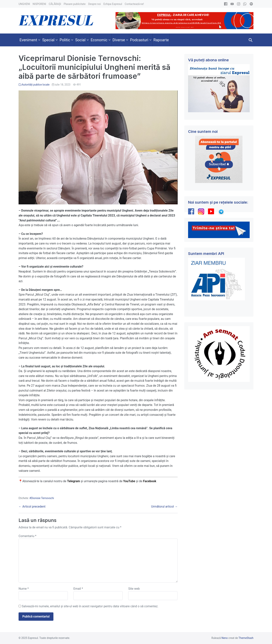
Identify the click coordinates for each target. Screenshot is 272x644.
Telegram (73, 481)
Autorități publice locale (36, 85)
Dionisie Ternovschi (43, 498)
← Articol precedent (32, 507)
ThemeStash (246, 638)
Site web (134, 589)
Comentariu (27, 536)
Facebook (150, 481)
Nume (24, 589)
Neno (225, 638)
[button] (251, 40)
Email (78, 589)
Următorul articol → (164, 507)
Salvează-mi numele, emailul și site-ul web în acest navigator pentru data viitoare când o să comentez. (90, 606)
